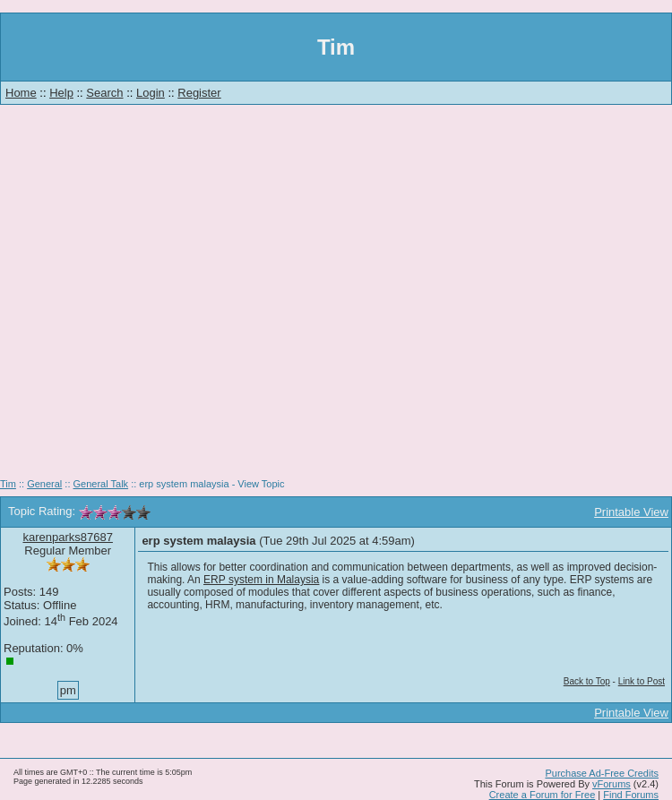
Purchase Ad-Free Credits (602, 773)
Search (104, 93)
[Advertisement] (168, 298)
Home (21, 93)
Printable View (631, 512)
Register (199, 93)
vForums (612, 784)
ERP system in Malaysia (261, 580)
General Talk (101, 484)
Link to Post (642, 681)
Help (61, 93)
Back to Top (587, 681)
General (44, 484)
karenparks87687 (67, 537)
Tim (8, 484)
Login (151, 93)
